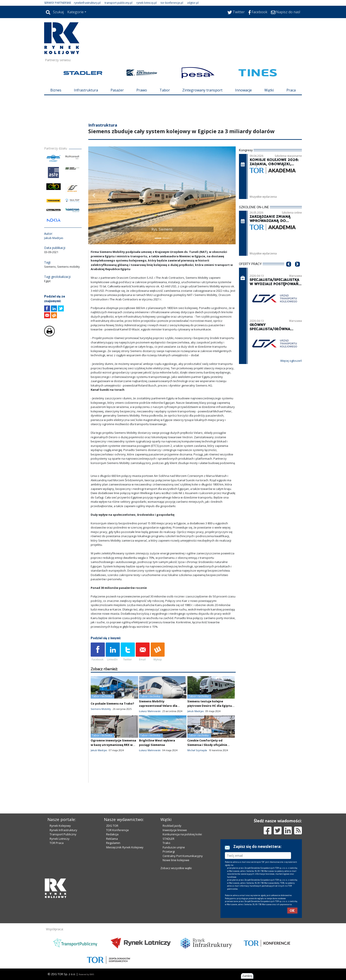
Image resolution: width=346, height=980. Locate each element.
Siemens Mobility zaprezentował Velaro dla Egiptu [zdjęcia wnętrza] (158, 706)
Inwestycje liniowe (175, 830)
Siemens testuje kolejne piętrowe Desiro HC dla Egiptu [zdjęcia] (210, 706)
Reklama (112, 839)
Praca (291, 90)
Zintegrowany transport (202, 90)
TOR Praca (57, 843)
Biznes (56, 90)
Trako (166, 843)
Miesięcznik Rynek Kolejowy (125, 847)
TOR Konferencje (118, 830)
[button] (94, 195)
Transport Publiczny (63, 834)
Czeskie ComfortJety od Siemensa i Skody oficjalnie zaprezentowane (207, 745)
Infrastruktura (86, 90)
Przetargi (169, 851)
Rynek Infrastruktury (63, 830)
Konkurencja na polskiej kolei (182, 834)
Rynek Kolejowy (60, 826)
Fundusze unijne (174, 847)
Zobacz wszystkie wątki (176, 868)
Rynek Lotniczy (60, 839)
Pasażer (117, 90)
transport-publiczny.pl (118, 3)
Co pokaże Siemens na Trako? (112, 703)
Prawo (142, 90)
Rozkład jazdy (172, 826)
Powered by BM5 (86, 974)
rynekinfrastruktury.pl (87, 3)
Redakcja (112, 834)
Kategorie (75, 12)
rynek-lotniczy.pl (147, 3)
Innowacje (243, 90)
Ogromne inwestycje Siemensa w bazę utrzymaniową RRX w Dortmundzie (113, 745)
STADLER (168, 839)
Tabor (165, 90)
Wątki (269, 90)
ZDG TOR (112, 826)
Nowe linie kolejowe (176, 860)
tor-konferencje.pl (172, 3)
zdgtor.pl (193, 3)
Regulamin (113, 843)
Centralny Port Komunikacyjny (183, 856)
